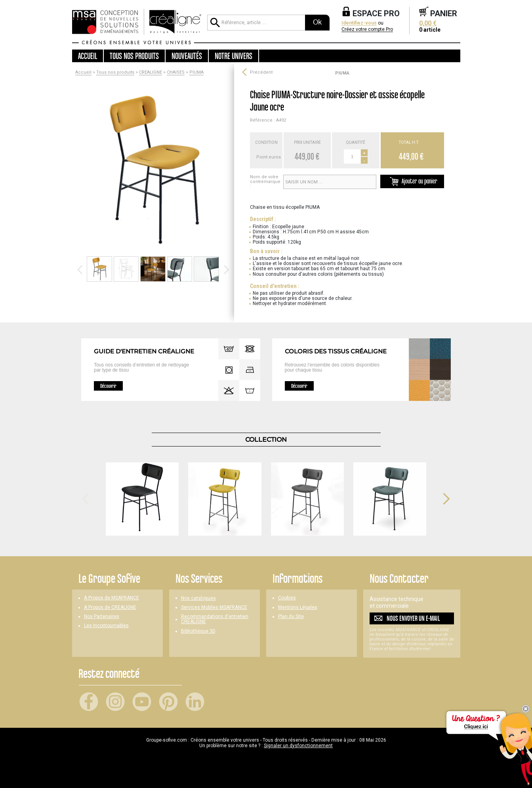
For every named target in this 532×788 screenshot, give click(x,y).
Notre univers (234, 56)
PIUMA (196, 73)
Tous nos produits (115, 73)
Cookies (287, 598)
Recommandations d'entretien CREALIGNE (215, 619)
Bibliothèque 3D (198, 631)
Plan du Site (291, 617)
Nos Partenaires (102, 617)
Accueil (88, 56)
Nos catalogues (198, 598)
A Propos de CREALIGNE (110, 608)
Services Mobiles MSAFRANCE (214, 608)
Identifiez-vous (359, 23)
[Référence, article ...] (256, 23)
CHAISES (176, 73)
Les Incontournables (106, 626)
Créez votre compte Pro (367, 30)
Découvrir (108, 386)
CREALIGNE (151, 73)
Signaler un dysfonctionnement (298, 746)
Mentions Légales (298, 608)
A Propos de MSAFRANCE (112, 598)
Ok (317, 22)
